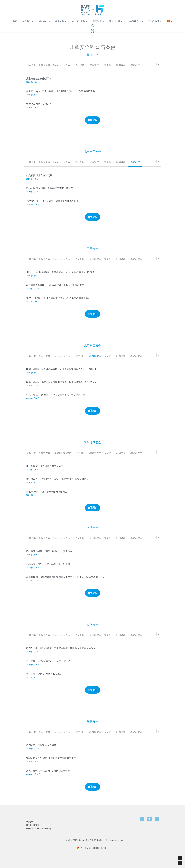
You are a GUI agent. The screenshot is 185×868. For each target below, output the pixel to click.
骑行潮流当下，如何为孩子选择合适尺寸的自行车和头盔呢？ (57, 482)
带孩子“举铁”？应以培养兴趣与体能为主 (47, 495)
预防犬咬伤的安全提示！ (39, 104)
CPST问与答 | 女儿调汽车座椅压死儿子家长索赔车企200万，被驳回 (61, 373)
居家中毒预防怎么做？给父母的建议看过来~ (49, 774)
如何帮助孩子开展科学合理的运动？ (45, 469)
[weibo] (142, 819)
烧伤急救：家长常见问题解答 (41, 749)
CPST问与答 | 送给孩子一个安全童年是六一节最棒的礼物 (56, 398)
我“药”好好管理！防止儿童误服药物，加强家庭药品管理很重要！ (59, 301)
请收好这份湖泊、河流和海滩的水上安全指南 (49, 555)
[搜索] (93, 25)
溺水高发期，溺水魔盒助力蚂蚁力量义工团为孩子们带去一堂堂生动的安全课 (65, 580)
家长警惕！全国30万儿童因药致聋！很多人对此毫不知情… (56, 288)
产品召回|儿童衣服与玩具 (39, 179)
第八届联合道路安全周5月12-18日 (44, 677)
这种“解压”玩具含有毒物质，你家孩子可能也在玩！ (52, 204)
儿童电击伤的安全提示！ (39, 79)
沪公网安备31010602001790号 (92, 851)
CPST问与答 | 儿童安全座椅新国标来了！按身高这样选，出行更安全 (61, 385)
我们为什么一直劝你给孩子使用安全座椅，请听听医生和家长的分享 (61, 652)
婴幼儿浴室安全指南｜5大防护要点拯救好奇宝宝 (51, 761)
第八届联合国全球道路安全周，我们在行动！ (49, 664)
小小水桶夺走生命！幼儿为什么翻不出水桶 (48, 568)
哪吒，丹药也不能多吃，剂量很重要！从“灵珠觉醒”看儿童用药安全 (60, 276)
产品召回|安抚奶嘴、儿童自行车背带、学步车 (50, 192)
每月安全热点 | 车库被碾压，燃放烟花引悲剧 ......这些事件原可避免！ (62, 91)
